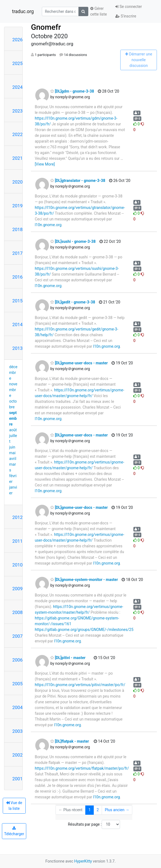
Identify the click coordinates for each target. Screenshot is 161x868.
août (13, 430)
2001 (17, 779)
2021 (17, 158)
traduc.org (23, 11)
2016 (17, 277)
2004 (17, 707)
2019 (17, 206)
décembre (13, 373)
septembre (13, 418)
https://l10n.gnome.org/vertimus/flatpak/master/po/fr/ (82, 768)
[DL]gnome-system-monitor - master (84, 580)
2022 (17, 134)
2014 (17, 324)
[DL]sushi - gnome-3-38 (73, 241)
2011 (17, 541)
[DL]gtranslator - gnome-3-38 (78, 181)
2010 (17, 565)
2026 (17, 40)
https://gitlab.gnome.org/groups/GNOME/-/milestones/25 (84, 630)
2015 (17, 301)
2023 (17, 111)
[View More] (45, 164)
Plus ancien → (117, 810)
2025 (17, 63)
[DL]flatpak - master (70, 741)
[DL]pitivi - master (68, 658)
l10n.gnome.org (48, 225)
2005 (17, 684)
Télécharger (14, 831)
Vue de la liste (14, 806)
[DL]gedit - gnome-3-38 (73, 302)
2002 (17, 755)
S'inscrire (126, 16)
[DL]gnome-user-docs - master (79, 363)
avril (13, 459)
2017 (17, 253)
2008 (17, 612)
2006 (17, 660)
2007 (17, 636)
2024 (17, 87)
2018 (17, 229)
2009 (17, 589)
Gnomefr (46, 27)
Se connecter (129, 7)
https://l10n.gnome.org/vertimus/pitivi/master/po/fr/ (80, 685)
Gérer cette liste (99, 11)
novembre (13, 390)
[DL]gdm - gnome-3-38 (72, 91)
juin (12, 447)
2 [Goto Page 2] (98, 810)
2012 (17, 517)
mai (12, 453)
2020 (17, 182)
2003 (17, 731)
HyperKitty (83, 861)
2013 (17, 348)
